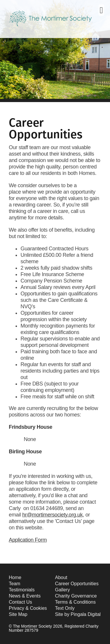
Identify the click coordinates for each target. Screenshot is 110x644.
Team (15, 584)
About (61, 577)
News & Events (25, 596)
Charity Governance (76, 596)
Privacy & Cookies (28, 608)
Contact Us (20, 602)
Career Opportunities (77, 584)
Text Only (65, 608)
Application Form (28, 540)
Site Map (18, 614)
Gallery (63, 590)
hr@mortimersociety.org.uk (53, 515)
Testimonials (22, 590)
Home (15, 577)
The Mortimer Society (50, 23)
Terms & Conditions (76, 602)
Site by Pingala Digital (78, 614)
